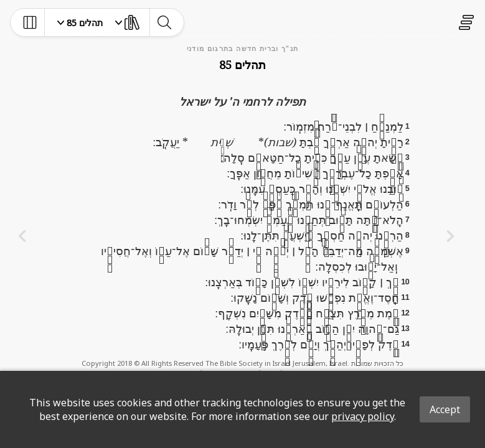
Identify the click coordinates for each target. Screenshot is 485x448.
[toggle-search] (164, 22)
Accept (445, 409)
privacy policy (363, 416)
